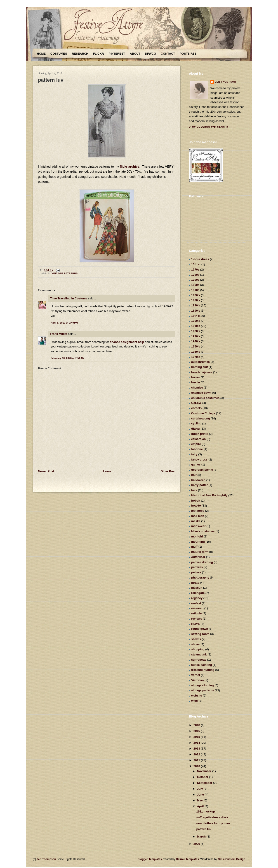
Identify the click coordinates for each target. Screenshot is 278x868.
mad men (198, 516)
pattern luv (51, 80)
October (203, 777)
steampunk (199, 654)
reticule (196, 613)
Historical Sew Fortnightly (209, 495)
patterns (197, 567)
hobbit (196, 501)
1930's (196, 336)
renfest (196, 603)
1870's (196, 300)
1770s (195, 270)
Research (80, 54)
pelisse (196, 572)
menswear (198, 526)
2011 (197, 760)
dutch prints (200, 434)
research (197, 608)
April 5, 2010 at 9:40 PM (64, 323)
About (135, 54)
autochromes (200, 362)
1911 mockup (205, 811)
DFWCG (151, 54)
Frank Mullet (59, 334)
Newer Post (46, 471)
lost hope (198, 511)
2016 (197, 731)
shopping (198, 649)
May (200, 800)
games (196, 464)
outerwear (198, 557)
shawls (196, 639)
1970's (196, 357)
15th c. (196, 264)
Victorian (197, 680)
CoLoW (196, 403)
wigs (194, 701)
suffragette (199, 660)
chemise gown (201, 393)
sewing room (200, 634)
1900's (196, 321)
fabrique (197, 449)
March (202, 837)
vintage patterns (65, 274)
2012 (197, 754)
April (201, 806)
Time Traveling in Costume (69, 298)
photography (200, 578)
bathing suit (200, 367)
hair (194, 475)
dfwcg (196, 429)
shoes (196, 644)
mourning (198, 542)
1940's (196, 341)
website (197, 696)
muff (194, 547)
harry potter (199, 485)
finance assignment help (127, 342)
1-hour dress (200, 259)
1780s (195, 275)
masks (196, 521)
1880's (196, 305)
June (201, 795)
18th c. (196, 316)
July (200, 789)
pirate (195, 583)
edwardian (198, 439)
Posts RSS (188, 54)
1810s (195, 290)
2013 (197, 749)
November (205, 771)
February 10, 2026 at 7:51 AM (67, 358)
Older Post (168, 471)
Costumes (59, 54)
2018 (197, 725)
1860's (196, 295)
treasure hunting (203, 670)
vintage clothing (203, 685)
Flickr (99, 54)
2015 (197, 737)
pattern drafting (202, 562)
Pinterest (117, 54)
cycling (196, 423)
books (196, 377)
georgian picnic (202, 470)
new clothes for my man (213, 823)
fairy (194, 454)
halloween (198, 480)
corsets (196, 408)
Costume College (203, 413)
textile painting (202, 665)
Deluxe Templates (187, 859)
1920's (196, 331)
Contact (168, 54)
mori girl (197, 536)
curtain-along (200, 418)
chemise (197, 388)
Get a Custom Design (232, 859)
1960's (196, 352)
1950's (196, 346)
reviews (197, 619)
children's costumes (205, 398)
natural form (200, 552)
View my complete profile (209, 127)
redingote (198, 593)
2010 (197, 766)
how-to (196, 506)
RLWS (196, 624)
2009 (197, 844)
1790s (195, 280)
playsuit (197, 588)
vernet (196, 675)
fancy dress (199, 459)
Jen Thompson (225, 82)
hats (194, 490)
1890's (196, 311)
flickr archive (130, 167)
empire (196, 444)
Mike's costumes (203, 531)
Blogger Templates (150, 859)
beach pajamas (202, 372)
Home (41, 54)
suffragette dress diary (212, 817)
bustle (196, 382)
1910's (196, 326)
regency (197, 598)
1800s (195, 285)
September (205, 783)
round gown (200, 629)
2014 (197, 743)
